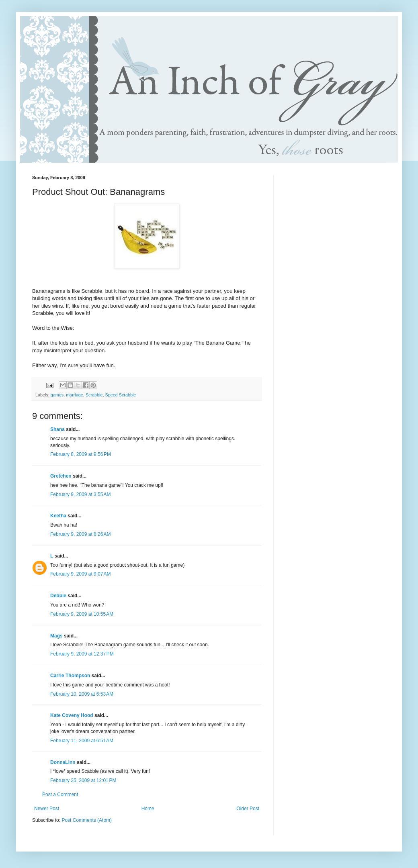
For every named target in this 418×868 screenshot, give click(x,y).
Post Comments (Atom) (87, 820)
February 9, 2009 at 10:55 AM (82, 614)
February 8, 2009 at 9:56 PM (81, 454)
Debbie (58, 596)
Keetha (58, 516)
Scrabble (94, 395)
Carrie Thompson (70, 676)
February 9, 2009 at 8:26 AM (80, 534)
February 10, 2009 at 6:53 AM (82, 694)
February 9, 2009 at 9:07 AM (80, 574)
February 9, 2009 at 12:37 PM (82, 654)
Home (148, 809)
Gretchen (61, 476)
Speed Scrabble (120, 395)
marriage (75, 395)
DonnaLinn (63, 762)
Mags (56, 636)
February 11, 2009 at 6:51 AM (82, 741)
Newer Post (47, 809)
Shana (57, 429)
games (57, 395)
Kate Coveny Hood (72, 715)
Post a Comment (60, 794)
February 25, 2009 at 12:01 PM (83, 780)
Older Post (248, 809)
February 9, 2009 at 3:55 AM (80, 494)
